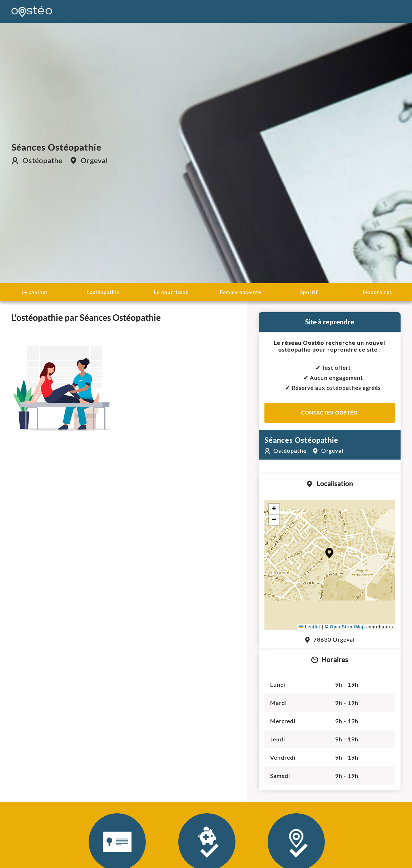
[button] (329, 553)
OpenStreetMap (347, 627)
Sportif (309, 292)
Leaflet (310, 627)
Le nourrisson (172, 292)
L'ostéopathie (103, 292)
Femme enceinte (240, 292)
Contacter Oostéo (329, 413)
